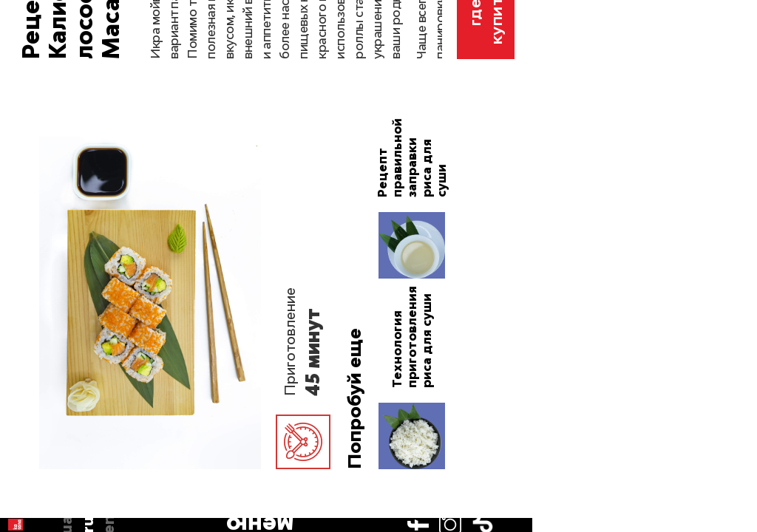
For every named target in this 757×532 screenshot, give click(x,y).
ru (23, 110)
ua (23, 89)
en (23, 132)
